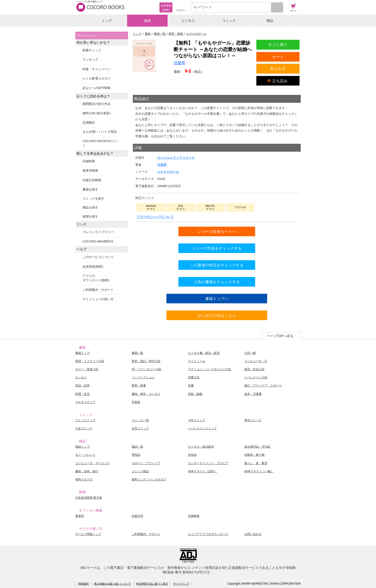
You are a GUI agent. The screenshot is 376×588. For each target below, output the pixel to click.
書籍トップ (82, 353)
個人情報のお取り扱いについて (112, 584)
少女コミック (84, 428)
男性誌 (136, 455)
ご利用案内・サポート (98, 290)
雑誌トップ (82, 447)
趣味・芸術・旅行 (87, 471)
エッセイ (81, 377)
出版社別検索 (92, 180)
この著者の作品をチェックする (217, 265)
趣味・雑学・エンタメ (146, 394)
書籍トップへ (217, 299)
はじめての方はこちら (217, 315)
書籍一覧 (137, 353)
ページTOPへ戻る (280, 336)
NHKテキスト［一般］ (259, 471)
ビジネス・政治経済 (201, 447)
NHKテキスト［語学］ (203, 471)
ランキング (90, 60)
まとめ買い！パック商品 (100, 132)
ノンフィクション (143, 377)
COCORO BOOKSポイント (100, 143)
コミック (229, 21)
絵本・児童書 (253, 394)
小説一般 (250, 353)
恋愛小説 (194, 377)
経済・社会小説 (254, 369)
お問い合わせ (253, 534)
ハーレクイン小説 (256, 377)
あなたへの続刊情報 (97, 88)
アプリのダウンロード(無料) (96, 278)
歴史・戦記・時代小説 (146, 361)
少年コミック (197, 420)
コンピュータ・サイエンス (93, 463)
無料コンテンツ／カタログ (149, 479)
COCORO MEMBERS (98, 241)
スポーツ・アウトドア (146, 463)
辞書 (191, 386)
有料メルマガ (84, 479)
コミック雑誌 (140, 471)
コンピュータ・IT (256, 361)
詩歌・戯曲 (195, 394)
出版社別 (137, 516)
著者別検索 (90, 170)
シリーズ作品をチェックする (217, 248)
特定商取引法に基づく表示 (152, 584)
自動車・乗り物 (254, 455)
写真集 (136, 402)
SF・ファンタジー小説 (146, 369)
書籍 (147, 21)
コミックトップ (85, 420)
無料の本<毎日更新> (97, 113)
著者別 (80, 516)
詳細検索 (89, 161)
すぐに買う (278, 45)
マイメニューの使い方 (98, 299)
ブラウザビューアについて (155, 217)
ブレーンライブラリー (98, 232)
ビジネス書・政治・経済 (204, 353)
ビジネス (188, 21)
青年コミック (253, 420)
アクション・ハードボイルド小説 (210, 369)
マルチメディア (85, 402)
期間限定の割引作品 (97, 104)
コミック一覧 (140, 420)
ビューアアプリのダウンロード (208, 534)
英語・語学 (82, 386)
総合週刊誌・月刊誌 (257, 447)
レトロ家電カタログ (97, 78)
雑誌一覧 (137, 447)
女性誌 (192, 455)
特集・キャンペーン (97, 69)
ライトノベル (197, 361)
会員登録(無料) (93, 267)
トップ (107, 21)
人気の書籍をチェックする (217, 282)
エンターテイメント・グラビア (208, 463)
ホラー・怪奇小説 (87, 369)
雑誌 (270, 21)
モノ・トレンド (85, 455)
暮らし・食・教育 (256, 463)
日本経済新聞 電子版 (89, 498)
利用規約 (83, 584)
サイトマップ (181, 584)
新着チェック (92, 50)
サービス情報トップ (88, 534)
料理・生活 (82, 394)
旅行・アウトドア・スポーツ (263, 386)
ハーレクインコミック (202, 428)
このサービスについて (98, 257)
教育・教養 (139, 386)
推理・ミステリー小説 (90, 361)
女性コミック (140, 428)
